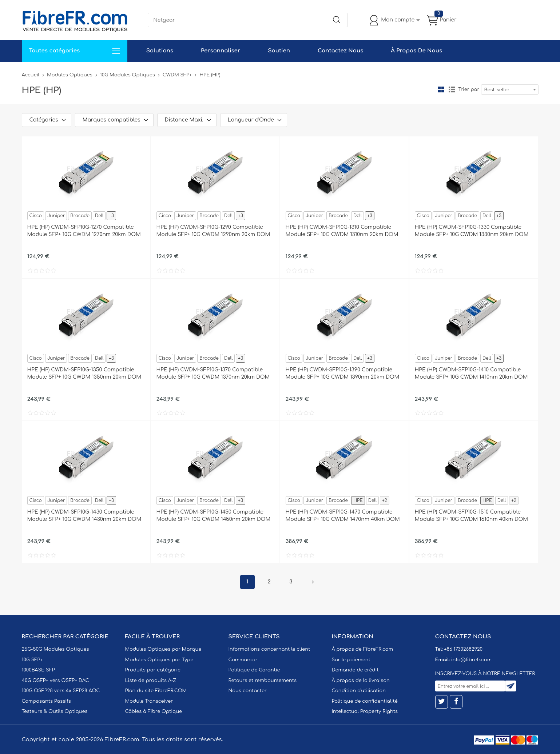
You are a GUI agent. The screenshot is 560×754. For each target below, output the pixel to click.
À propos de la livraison (361, 681)
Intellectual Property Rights (365, 711)
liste (452, 89)
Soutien (279, 51)
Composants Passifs (46, 701)
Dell (99, 216)
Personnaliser (221, 51)
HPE (358, 500)
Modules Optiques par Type (159, 660)
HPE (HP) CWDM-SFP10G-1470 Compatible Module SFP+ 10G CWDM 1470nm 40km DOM (343, 516)
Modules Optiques (70, 75)
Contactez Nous (340, 51)
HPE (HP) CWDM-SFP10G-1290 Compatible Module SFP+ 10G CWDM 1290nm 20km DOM (213, 231)
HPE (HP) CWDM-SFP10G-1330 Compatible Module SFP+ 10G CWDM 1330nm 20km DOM (472, 231)
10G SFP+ (32, 660)
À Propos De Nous (416, 51)
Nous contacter (248, 691)
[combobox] (510, 89)
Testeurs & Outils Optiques (55, 711)
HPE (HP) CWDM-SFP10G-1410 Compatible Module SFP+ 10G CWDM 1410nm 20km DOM (471, 373)
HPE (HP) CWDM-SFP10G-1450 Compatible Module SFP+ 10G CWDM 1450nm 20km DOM (214, 516)
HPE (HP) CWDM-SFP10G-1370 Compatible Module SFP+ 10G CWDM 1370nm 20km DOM (213, 373)
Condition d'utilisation (359, 691)
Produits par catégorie (153, 670)
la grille (441, 89)
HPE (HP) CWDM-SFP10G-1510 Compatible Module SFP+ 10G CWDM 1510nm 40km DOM (472, 516)
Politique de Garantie (254, 670)
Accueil (31, 75)
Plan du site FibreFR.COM (156, 691)
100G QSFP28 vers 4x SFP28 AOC (61, 691)
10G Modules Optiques (128, 75)
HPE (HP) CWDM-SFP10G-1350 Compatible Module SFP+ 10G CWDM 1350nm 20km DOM (84, 373)
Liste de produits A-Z (151, 681)
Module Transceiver (149, 701)
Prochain (313, 582)
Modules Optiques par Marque (163, 649)
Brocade (80, 216)
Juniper (56, 216)
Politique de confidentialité (365, 701)
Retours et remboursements (263, 681)
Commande (243, 660)
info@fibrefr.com (471, 660)
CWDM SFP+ (177, 75)
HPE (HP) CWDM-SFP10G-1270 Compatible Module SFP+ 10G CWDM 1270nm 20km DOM (84, 231)
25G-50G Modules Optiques (55, 649)
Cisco (36, 216)
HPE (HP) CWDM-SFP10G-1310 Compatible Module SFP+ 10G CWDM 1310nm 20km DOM (342, 231)
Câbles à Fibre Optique (154, 711)
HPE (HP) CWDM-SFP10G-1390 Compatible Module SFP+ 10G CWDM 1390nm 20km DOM (343, 373)
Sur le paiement (351, 660)
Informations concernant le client (269, 649)
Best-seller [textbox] (497, 90)
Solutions (160, 51)
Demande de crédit (355, 670)
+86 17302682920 (463, 649)
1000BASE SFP (38, 670)
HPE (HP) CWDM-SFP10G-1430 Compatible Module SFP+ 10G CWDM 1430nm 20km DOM (84, 516)
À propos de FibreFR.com (362, 649)
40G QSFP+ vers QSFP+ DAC (55, 681)
